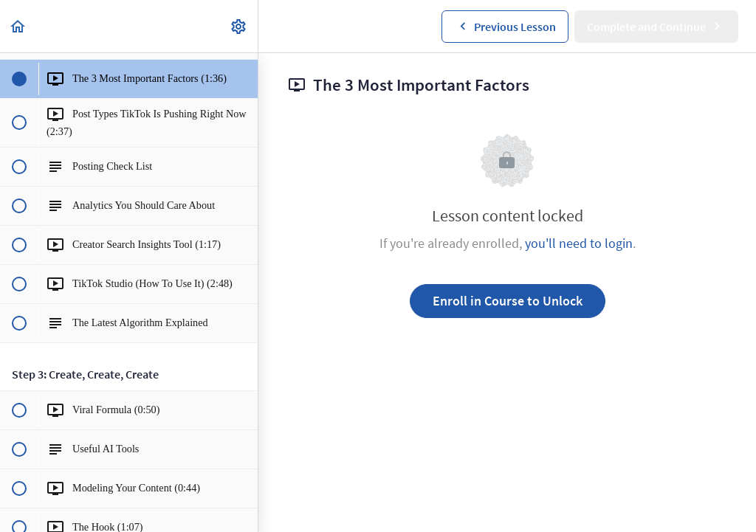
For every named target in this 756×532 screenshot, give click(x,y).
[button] (18, 26)
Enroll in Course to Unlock (508, 301)
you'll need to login (579, 243)
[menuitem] (239, 26)
